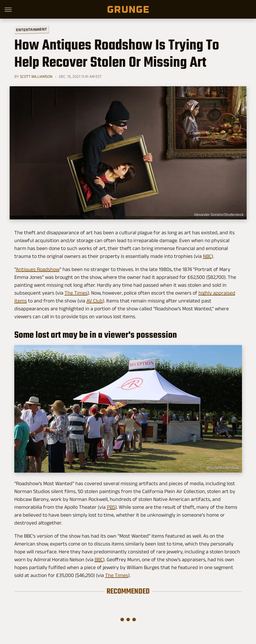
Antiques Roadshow (38, 269)
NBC (207, 256)
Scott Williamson (36, 76)
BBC (99, 559)
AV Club (95, 301)
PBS (111, 507)
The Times (76, 293)
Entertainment (31, 30)
